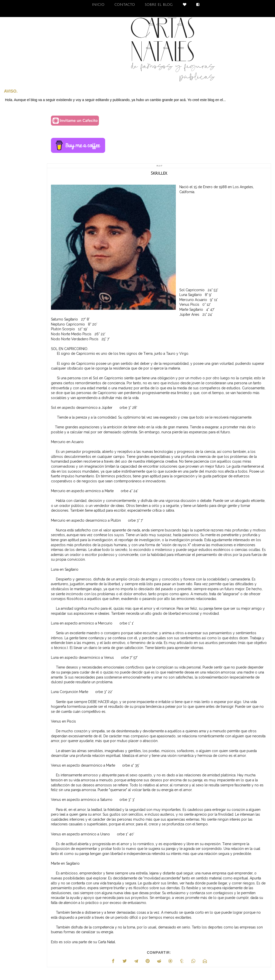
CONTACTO (125, 5)
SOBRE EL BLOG (159, 5)
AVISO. (11, 91)
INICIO (98, 5)
